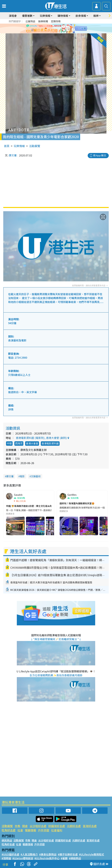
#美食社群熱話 (48, 854)
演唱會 (13, 16)
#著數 (64, 858)
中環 (9, 443)
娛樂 (96, 16)
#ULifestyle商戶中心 (47, 858)
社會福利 (57, 830)
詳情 (11, 409)
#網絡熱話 (75, 858)
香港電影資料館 (50, 443)
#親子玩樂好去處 (68, 854)
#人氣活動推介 (29, 854)
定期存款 (56, 21)
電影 (22, 476)
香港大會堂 (32, 443)
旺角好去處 (9, 830)
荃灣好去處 (90, 826)
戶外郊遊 (44, 830)
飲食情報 (81, 16)
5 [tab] (63, 33)
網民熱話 (7, 840)
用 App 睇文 (100, 155)
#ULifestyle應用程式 (92, 854)
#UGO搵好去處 (10, 854)
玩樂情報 (45, 16)
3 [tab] (57, 33)
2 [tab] (54, 33)
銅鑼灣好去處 (57, 826)
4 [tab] (60, 33)
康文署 (13, 155)
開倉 (25, 826)
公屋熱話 (30, 21)
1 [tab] (50, 33)
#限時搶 (6, 858)
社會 (20, 830)
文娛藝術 (36, 476)
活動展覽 (35, 146)
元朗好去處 (74, 826)
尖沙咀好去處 (38, 826)
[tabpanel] (56, 28)
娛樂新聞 (43, 21)
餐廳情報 (31, 830)
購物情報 (63, 16)
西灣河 (19, 443)
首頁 (7, 146)
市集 (17, 826)
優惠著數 (27, 16)
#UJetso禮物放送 (23, 858)
